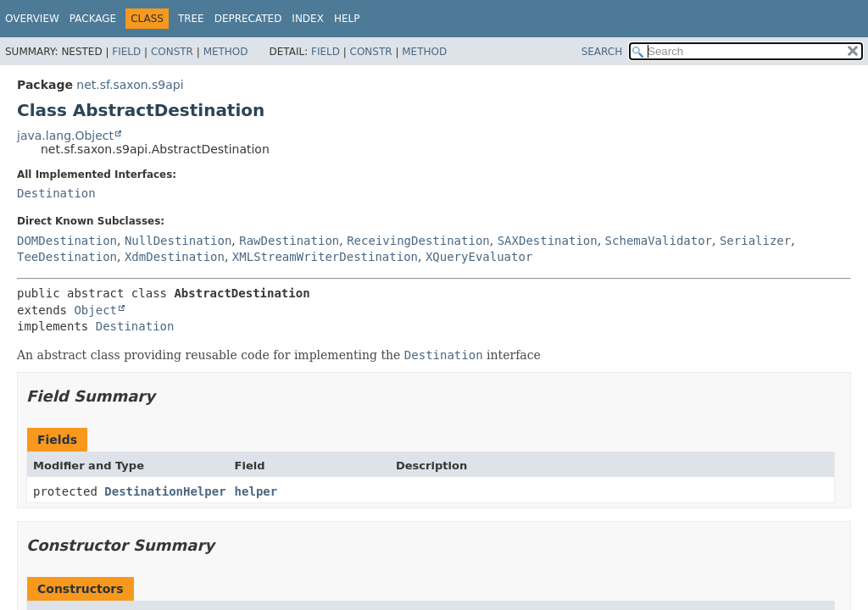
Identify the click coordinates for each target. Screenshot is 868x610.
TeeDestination (67, 257)
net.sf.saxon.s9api (130, 85)
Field (126, 52)
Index (308, 19)
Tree (191, 19)
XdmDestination (175, 257)
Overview (32, 19)
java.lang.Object (65, 136)
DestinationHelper (165, 491)
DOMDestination (67, 241)
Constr (172, 52)
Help (347, 19)
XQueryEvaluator (479, 257)
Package (93, 19)
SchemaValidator (659, 241)
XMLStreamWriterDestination (325, 257)
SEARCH (602, 52)
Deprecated (248, 19)
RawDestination (289, 241)
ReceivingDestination (418, 241)
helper (256, 491)
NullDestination (178, 241)
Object (95, 310)
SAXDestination (548, 241)
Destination (56, 193)
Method (226, 52)
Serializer (755, 241)
